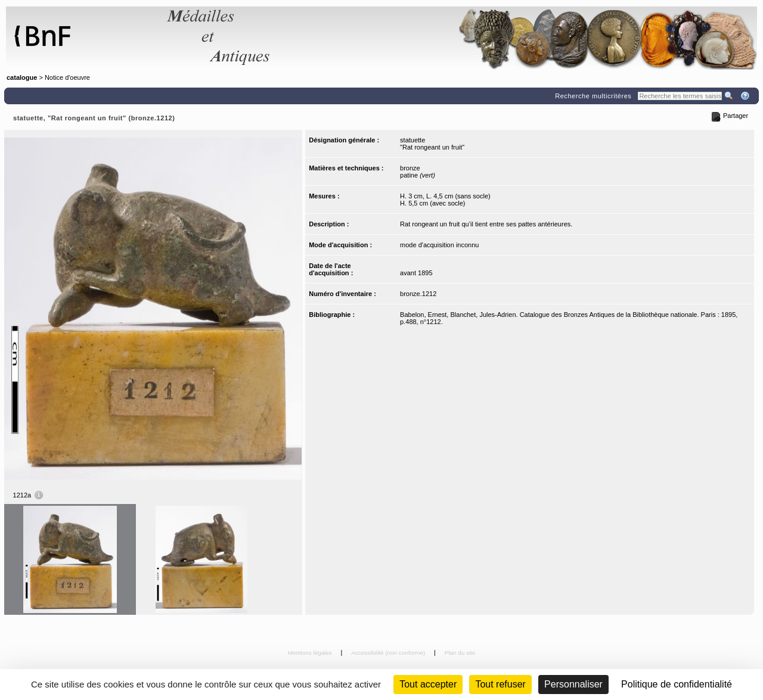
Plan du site (460, 653)
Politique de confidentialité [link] (677, 684)
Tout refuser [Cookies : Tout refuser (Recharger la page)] (500, 684)
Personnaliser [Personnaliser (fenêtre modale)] (573, 684)
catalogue (22, 77)
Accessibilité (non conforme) (389, 653)
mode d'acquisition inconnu (439, 245)
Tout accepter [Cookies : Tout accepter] (428, 684)
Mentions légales (311, 653)
